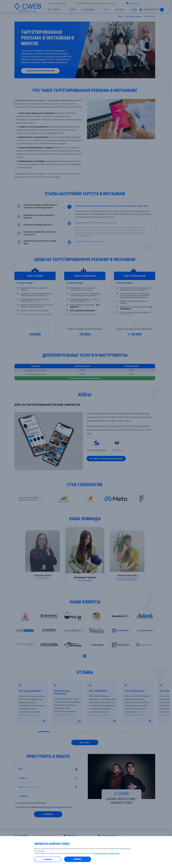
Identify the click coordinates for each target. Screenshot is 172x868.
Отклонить (48, 859)
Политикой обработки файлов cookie (107, 853)
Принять (78, 859)
